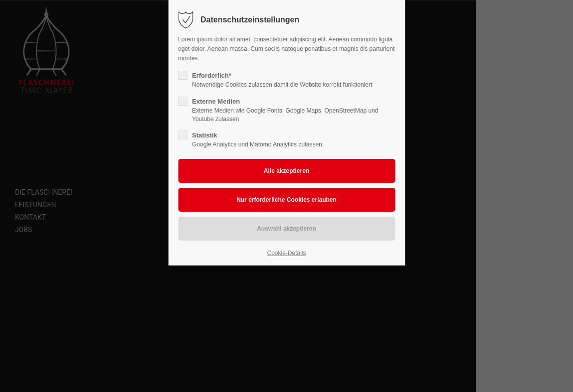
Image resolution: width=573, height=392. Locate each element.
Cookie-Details (286, 253)
